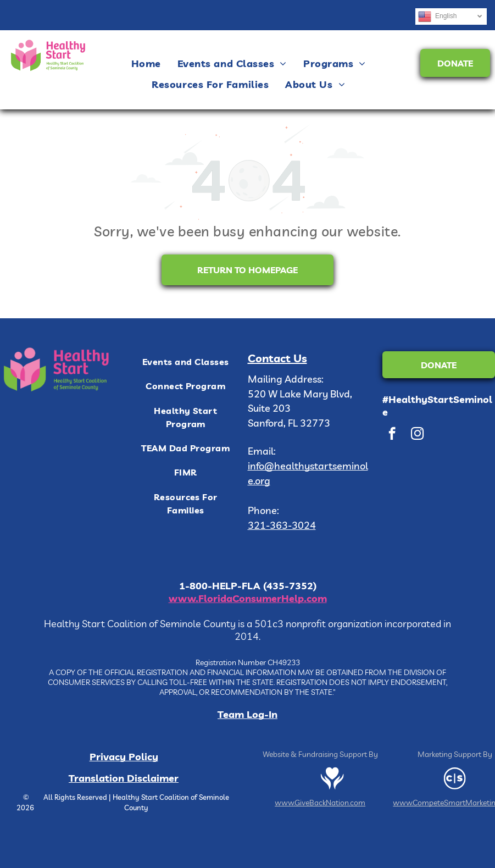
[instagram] (417, 435)
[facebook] (392, 435)
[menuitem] (146, 63)
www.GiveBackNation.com (320, 803)
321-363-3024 (282, 525)
